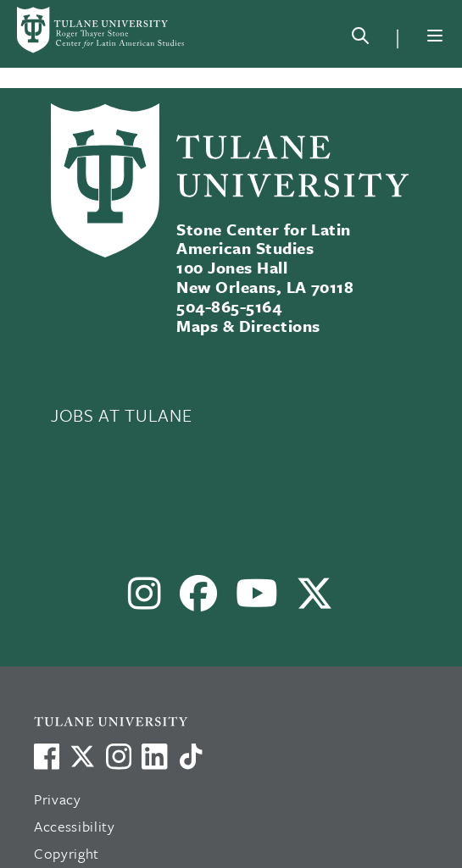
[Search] (360, 39)
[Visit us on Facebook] (47, 756)
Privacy (58, 799)
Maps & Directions (248, 326)
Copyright (67, 853)
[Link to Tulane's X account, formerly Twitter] (82, 756)
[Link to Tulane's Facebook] (119, 756)
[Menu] (435, 36)
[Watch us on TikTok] (191, 756)
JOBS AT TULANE (121, 415)
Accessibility (75, 826)
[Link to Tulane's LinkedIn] (154, 756)
